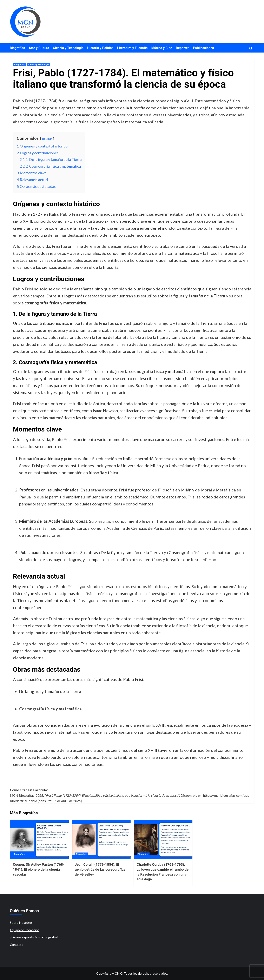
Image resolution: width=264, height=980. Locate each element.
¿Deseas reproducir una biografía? (34, 937)
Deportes (183, 48)
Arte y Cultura (39, 48)
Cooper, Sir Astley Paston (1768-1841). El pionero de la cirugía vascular (39, 869)
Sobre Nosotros (21, 922)
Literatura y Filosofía (132, 48)
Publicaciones (203, 48)
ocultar (47, 139)
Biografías (18, 48)
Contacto (17, 944)
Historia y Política (100, 48)
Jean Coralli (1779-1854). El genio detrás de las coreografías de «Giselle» (100, 869)
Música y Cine (162, 48)
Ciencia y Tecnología (68, 48)
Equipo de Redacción (25, 930)
